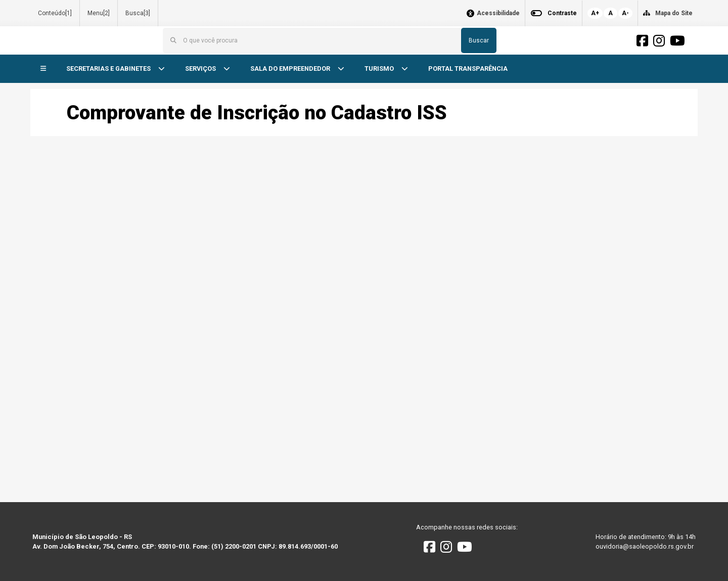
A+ (595, 13)
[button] (43, 69)
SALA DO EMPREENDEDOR (291, 69)
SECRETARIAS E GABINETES (109, 69)
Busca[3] (138, 13)
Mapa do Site (674, 13)
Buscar (479, 40)
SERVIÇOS (201, 69)
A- (625, 13)
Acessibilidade (498, 13)
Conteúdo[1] (55, 13)
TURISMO (380, 69)
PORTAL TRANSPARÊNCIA (468, 69)
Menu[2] (99, 13)
